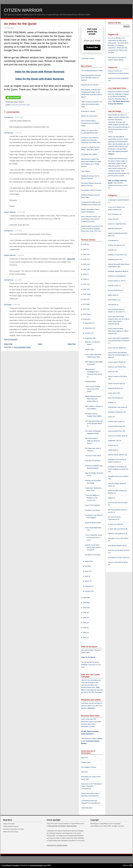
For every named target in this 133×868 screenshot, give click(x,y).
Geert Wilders (113, 300)
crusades (111, 250)
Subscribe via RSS (88, 58)
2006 (85, 613)
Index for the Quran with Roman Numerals (40, 72)
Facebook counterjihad (116, 276)
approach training (114, 228)
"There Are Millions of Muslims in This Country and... (92, 498)
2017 (85, 284)
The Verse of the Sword (93, 456)
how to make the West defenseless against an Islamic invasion (118, 331)
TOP (131, 865)
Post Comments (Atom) (23, 347)
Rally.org (121, 40)
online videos (113, 393)
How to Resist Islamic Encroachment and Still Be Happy (90, 123)
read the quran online (115, 421)
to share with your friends (117, 529)
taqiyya (111, 154)
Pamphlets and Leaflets (89, 154)
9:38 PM (16, 305)
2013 (85, 304)
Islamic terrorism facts (116, 384)
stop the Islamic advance (117, 455)
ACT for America (114, 214)
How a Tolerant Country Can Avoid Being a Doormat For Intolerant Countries (91, 219)
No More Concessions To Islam (14, 829)
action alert (112, 219)
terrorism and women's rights (118, 503)
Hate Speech (86, 171)
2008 (85, 603)
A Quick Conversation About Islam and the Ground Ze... (93, 547)
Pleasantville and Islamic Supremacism (62, 826)
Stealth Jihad (89, 349)
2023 (85, 254)
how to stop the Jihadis (116, 348)
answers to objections (116, 224)
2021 (85, 264)
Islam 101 (85, 758)
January (88, 591)
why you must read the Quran (118, 562)
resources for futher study (21, 105)
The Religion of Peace (89, 767)
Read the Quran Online (93, 523)
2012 (85, 309)
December (89, 323)
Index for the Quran (88, 657)
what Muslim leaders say (117, 545)
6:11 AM (18, 280)
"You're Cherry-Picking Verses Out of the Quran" (93, 389)
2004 (85, 623)
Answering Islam (87, 808)
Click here (71, 259)
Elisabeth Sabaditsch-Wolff (117, 271)
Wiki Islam (85, 772)
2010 (85, 319)
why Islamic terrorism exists (117, 557)
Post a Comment (11, 339)
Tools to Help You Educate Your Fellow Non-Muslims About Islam (92, 104)
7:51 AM (18, 133)
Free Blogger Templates (11, 865)
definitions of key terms (116, 255)
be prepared (112, 240)
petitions (111, 402)
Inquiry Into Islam (9, 824)
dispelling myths (114, 259)
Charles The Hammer (115, 245)
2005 (85, 618)
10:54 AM (19, 117)
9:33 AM (18, 231)
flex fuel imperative (115, 290)
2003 (85, 628)
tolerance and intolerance (117, 534)
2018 (85, 279)
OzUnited (8, 305)
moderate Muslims (114, 388)
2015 (85, 294)
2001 (85, 638)
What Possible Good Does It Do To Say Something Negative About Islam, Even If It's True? (92, 229)
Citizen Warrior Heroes (11, 826)
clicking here (112, 43)
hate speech (112, 305)
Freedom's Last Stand (92, 510)
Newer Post (8, 344)
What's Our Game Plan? (89, 116)
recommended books (115, 426)
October (88, 333)
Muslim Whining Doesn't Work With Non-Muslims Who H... (93, 399)
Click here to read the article (57, 845)
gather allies (112, 295)
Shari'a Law (112, 445)
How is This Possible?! (93, 505)
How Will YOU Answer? (93, 461)
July (87, 566)
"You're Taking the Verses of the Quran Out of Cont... (94, 537)
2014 (85, 299)
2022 (85, 259)
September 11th (114, 441)
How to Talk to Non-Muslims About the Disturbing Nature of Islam (118, 355)
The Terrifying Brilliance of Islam (92, 71)
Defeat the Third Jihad (11, 832)
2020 (85, 269)
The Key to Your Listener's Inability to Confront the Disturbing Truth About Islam (91, 140)
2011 (85, 314)
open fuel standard (115, 398)
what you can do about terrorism (119, 550)
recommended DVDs (115, 431)
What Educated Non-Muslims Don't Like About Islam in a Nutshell (91, 78)
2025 (85, 244)
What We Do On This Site (90, 85)
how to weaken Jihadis (116, 362)
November (89, 328)
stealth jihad (112, 450)
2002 (85, 633)
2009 (85, 598)
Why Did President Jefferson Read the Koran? (92, 441)
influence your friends (115, 367)
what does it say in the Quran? (118, 538)
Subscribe (92, 47)
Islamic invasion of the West (117, 376)
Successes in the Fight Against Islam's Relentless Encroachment (92, 786)
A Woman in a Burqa (88, 111)
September (89, 338)
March (87, 581)
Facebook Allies (90, 382)
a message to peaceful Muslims (119, 200)
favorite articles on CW (116, 281)
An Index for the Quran (20, 24)
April (87, 576)
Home (40, 344)
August (88, 561)
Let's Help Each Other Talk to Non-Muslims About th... (94, 424)
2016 (85, 289)
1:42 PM (21, 255)
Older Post (72, 344)
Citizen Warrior (23, 10)
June (87, 571)
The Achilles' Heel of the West (91, 190)
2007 (85, 608)
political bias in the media (117, 407)
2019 (85, 274)
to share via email (114, 524)
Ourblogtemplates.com (38, 865)
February (88, 586)
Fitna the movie (113, 286)
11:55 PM (21, 212)
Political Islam (86, 762)
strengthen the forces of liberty (118, 476)
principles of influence (116, 412)
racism (110, 417)
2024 (85, 249)
